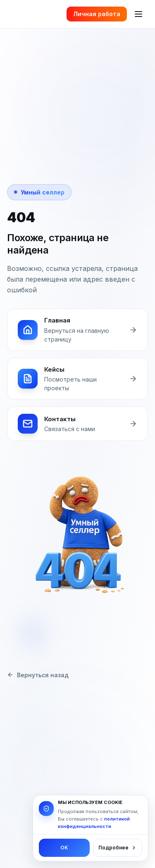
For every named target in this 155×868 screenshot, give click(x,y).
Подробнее (118, 848)
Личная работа (97, 14)
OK (64, 848)
